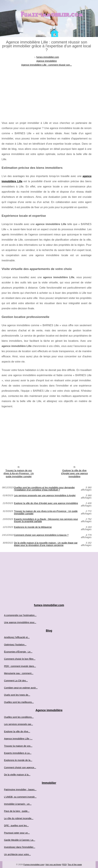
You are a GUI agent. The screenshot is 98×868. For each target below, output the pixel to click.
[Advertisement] (47, 91)
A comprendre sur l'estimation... (20, 615)
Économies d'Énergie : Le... (18, 652)
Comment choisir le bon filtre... (20, 659)
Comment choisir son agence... (20, 767)
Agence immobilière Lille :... (18, 739)
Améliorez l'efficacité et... (17, 637)
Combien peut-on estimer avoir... (21, 688)
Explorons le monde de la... (18, 760)
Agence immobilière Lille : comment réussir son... (47, 65)
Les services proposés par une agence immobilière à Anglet (45, 496)
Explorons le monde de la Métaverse (33, 527)
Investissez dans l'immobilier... (20, 847)
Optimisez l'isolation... (15, 645)
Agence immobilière (46, 61)
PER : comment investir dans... (20, 666)
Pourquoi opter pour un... (17, 833)
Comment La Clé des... (16, 681)
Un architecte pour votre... (17, 854)
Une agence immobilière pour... (20, 622)
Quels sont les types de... (17, 695)
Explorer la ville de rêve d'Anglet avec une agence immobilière (75, 473)
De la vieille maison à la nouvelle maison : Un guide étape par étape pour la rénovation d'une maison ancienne (46, 544)
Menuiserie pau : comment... (19, 673)
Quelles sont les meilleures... (19, 702)
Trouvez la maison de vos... (18, 746)
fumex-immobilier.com (48, 57)
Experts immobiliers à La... (18, 753)
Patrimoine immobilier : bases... (20, 790)
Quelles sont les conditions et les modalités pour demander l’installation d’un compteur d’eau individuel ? (44, 489)
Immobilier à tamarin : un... (18, 804)
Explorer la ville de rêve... (17, 731)
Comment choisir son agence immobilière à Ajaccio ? (41, 535)
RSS (64, 865)
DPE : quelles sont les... (16, 826)
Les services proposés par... (18, 724)
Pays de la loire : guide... (17, 811)
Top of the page (75, 865)
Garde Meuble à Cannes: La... (20, 840)
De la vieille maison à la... (17, 775)
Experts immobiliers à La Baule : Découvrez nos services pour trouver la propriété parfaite (46, 520)
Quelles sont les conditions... (19, 717)
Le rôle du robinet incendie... (19, 818)
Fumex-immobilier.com (34, 865)
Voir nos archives (53, 865)
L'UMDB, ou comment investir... (20, 797)
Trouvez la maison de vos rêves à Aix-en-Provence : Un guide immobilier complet (19, 473)
